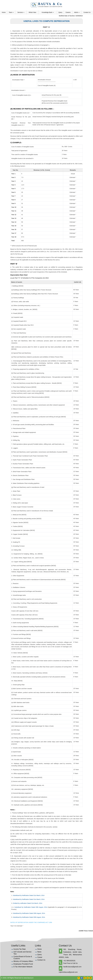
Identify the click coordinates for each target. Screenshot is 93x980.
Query (60, 12)
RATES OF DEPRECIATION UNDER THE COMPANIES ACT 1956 (31, 922)
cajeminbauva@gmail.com (68, 972)
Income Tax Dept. (20, 949)
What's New (32, 12)
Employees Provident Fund (23, 964)
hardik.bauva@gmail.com (72, 967)
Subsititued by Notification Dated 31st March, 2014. (29, 899)
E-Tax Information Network (23, 967)
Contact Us (87, 12)
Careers (68, 12)
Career (40, 957)
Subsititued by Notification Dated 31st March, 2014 (29, 895)
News (39, 952)
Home (4, 12)
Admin (77, 12)
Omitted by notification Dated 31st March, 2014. (28, 903)
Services (21, 12)
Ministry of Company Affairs (23, 961)
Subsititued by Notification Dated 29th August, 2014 (31, 907)
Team (11, 12)
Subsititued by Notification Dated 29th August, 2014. (29, 913)
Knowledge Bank (48, 12)
